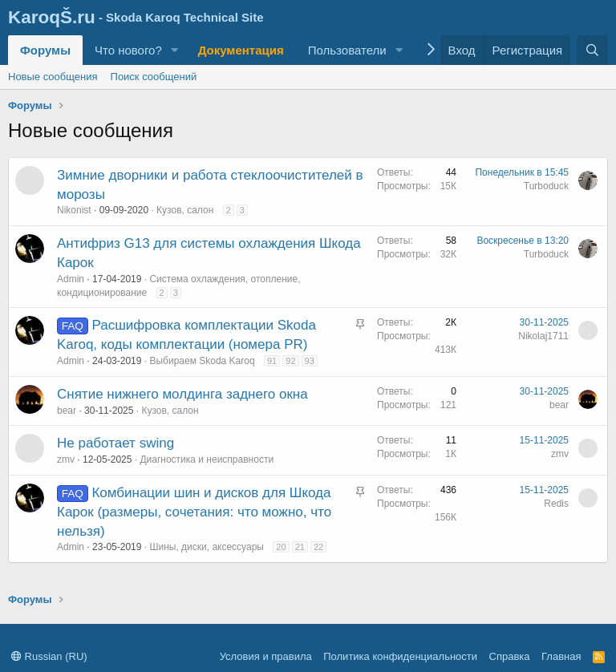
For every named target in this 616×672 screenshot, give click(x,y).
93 (310, 361)
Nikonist (74, 210)
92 (290, 361)
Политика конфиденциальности (400, 656)
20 (281, 547)
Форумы (45, 50)
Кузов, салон (185, 210)
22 (318, 547)
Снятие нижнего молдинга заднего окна (182, 394)
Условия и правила (266, 656)
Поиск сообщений (154, 77)
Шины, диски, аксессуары (207, 547)
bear (67, 411)
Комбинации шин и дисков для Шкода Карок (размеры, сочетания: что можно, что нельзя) (194, 512)
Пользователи (347, 50)
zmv (66, 459)
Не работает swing (115, 443)
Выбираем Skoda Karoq (202, 361)
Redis (556, 504)
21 (300, 547)
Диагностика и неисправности (207, 459)
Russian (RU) (49, 656)
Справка (510, 656)
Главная (561, 656)
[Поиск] (592, 50)
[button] (175, 50)
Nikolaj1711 (543, 336)
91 (272, 361)
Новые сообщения (53, 77)
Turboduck (546, 186)
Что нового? (128, 50)
